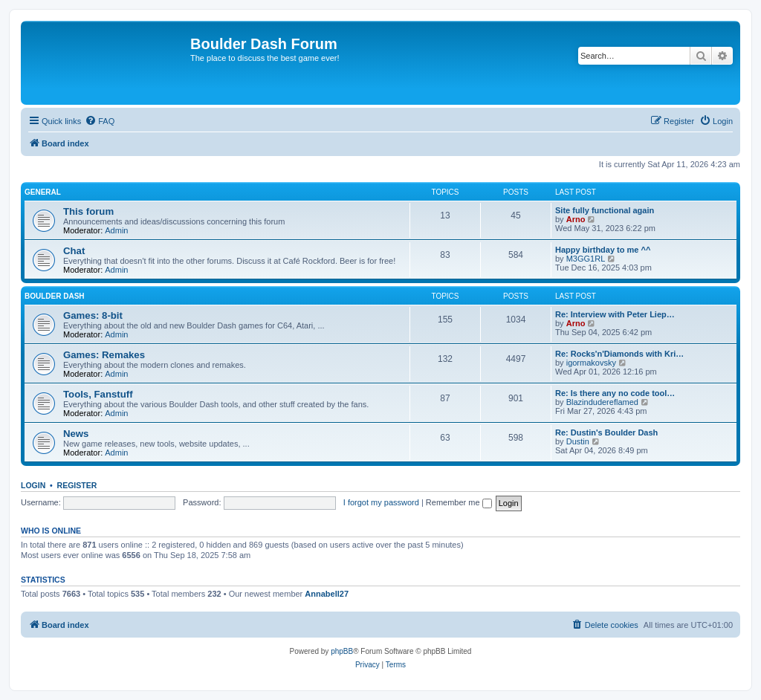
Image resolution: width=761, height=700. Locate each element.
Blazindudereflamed (602, 402)
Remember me (459, 502)
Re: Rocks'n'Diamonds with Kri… (619, 354)
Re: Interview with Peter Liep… (615, 314)
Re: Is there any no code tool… (615, 393)
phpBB (342, 651)
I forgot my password (381, 502)
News (76, 434)
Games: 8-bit (93, 315)
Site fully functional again (605, 210)
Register (77, 485)
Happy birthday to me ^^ (603, 250)
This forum (88, 211)
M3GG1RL (586, 259)
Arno (576, 219)
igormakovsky (591, 363)
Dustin (578, 441)
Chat (74, 251)
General (43, 192)
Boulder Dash (55, 296)
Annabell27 (327, 594)
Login (33, 485)
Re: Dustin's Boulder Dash (606, 432)
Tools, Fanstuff (98, 394)
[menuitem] (100, 121)
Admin (116, 230)
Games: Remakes (104, 355)
